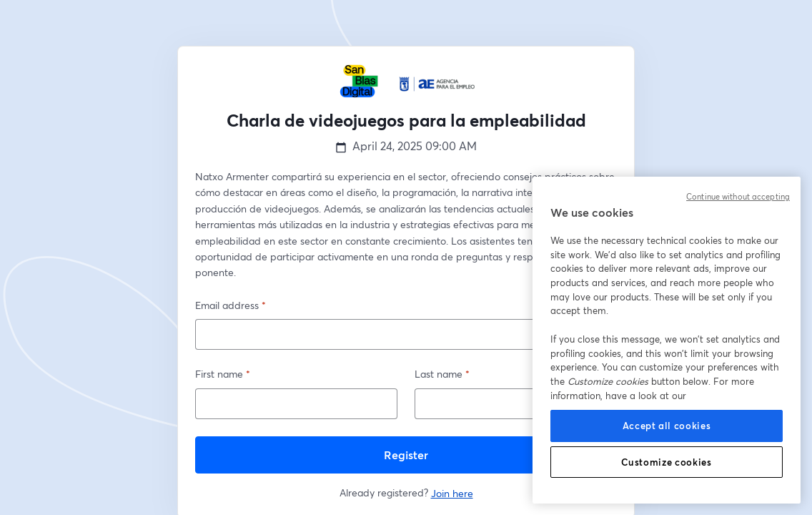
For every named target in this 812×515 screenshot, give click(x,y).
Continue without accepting (738, 197)
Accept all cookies (667, 426)
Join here (452, 493)
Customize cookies (666, 462)
